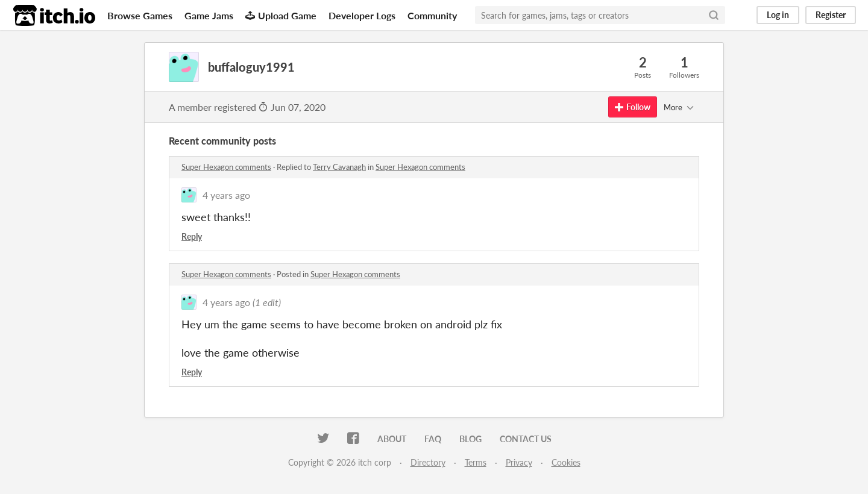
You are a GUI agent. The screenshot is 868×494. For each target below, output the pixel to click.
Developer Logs (362, 15)
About (392, 439)
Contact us (526, 439)
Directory (428, 462)
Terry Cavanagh (339, 167)
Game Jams (209, 15)
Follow (633, 107)
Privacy (519, 462)
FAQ (433, 439)
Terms (476, 462)
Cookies (566, 462)
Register (831, 15)
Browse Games (140, 15)
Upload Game (281, 15)
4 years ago (226, 195)
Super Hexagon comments (226, 167)
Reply (192, 236)
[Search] (714, 15)
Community (432, 15)
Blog (470, 439)
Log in (778, 15)
